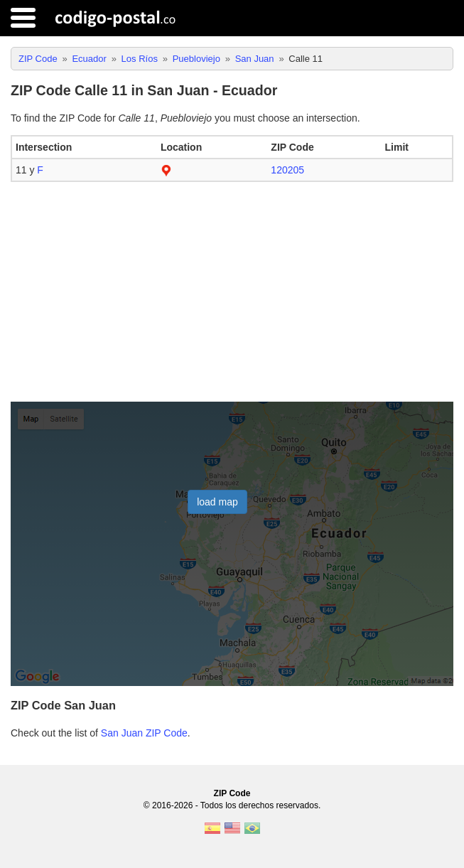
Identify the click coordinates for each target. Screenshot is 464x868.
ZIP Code (232, 793)
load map (217, 502)
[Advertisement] (232, 292)
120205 (287, 170)
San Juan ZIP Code (144, 733)
